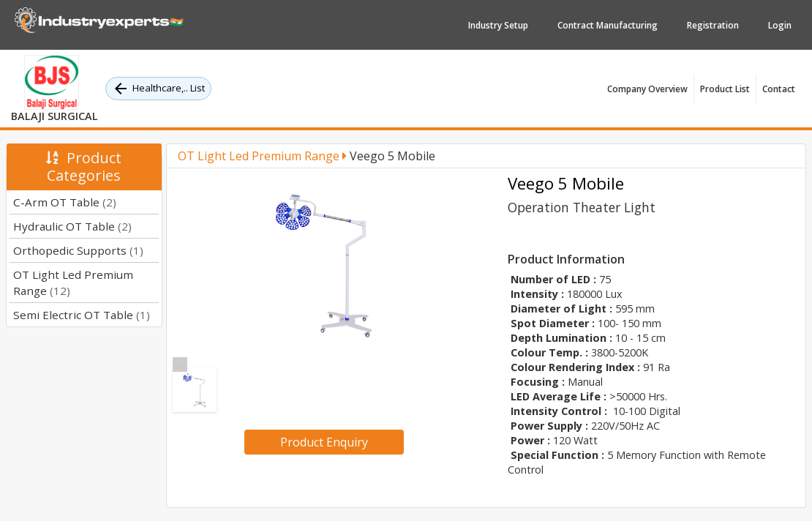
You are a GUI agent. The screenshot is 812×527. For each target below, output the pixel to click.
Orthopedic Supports (78, 250)
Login (780, 25)
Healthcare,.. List (158, 89)
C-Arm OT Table (65, 202)
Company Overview (647, 89)
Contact (779, 89)
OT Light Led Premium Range (262, 156)
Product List (725, 89)
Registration (713, 25)
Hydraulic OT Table (72, 226)
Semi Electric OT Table (82, 315)
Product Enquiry (324, 442)
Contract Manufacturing (608, 25)
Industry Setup (498, 25)
